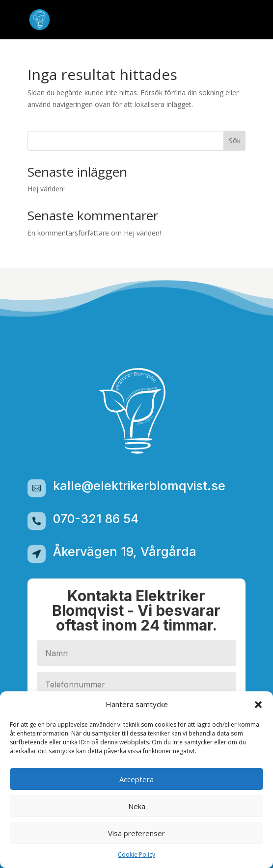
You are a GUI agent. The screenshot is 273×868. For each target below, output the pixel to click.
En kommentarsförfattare (68, 233)
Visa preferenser (136, 833)
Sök (235, 141)
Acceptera (136, 779)
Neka (137, 806)
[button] (258, 705)
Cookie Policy (136, 855)
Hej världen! (46, 189)
